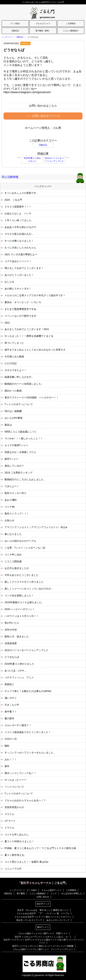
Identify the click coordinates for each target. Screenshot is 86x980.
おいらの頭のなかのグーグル (20, 541)
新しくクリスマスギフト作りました (24, 582)
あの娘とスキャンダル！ (18, 289)
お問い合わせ (43, 897)
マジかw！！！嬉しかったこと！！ (24, 438)
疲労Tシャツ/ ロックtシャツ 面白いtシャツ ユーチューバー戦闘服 (43, 946)
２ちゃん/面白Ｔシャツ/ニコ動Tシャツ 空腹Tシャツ (43, 933)
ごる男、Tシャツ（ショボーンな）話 (25, 548)
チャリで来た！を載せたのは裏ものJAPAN (28, 691)
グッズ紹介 (15, 23)
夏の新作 (9, 718)
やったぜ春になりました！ (19, 241)
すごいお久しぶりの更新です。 (22, 193)
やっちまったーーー (15, 780)
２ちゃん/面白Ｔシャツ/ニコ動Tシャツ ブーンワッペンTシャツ (43, 949)
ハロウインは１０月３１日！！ (22, 616)
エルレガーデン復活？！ (18, 725)
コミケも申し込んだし (17, 834)
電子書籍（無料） (43, 31)
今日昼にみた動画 (14, 356)
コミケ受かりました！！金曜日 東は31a (26, 862)
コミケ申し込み (13, 555)
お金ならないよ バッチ (18, 213)
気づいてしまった (14, 343)
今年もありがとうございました (22, 575)
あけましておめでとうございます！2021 (27, 329)
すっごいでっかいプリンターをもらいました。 (30, 753)
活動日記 (15, 31)
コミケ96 (10, 507)
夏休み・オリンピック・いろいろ (23, 302)
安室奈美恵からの (14, 807)
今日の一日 (11, 739)
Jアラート (10, 821)
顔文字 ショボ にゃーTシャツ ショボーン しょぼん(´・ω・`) (44, 937)
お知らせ (9, 520)
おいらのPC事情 (13, 418)
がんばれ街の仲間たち (72, 894)
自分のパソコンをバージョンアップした (54, 160)
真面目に (9, 684)
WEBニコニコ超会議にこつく (21, 432)
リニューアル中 (13, 869)
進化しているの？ (14, 466)
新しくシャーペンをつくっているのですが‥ (29, 589)
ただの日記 (11, 363)
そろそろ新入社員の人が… (19, 234)
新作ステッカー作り (15, 493)
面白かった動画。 (14, 391)
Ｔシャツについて (14, 787)
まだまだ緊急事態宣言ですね (20, 309)
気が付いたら (12, 623)
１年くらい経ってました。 (19, 220)
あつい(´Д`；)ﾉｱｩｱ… (15, 671)
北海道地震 (11, 643)
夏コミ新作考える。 (15, 855)
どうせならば (14, 50)
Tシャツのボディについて (19, 404)
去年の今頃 (11, 630)
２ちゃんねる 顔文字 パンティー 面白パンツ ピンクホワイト (43, 917)
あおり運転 (11, 500)
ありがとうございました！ (19, 275)
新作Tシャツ (11, 459)
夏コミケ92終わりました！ (19, 841)
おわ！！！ (11, 759)
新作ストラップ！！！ (17, 514)
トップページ (7, 37)
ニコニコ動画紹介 (71, 31)
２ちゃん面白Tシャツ (51, 890)
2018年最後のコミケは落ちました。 (24, 602)
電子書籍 (21, 894)
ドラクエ (9, 828)
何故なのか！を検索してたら (20, 452)
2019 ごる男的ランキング (19, 473)
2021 (7, 323)
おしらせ (9, 282)
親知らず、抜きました (17, 636)
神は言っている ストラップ (29, 920)
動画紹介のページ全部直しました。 (24, 384)
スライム (9, 814)
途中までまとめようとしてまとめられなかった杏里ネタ (35, 350)
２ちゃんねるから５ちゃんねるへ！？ (25, 800)
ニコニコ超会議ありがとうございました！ (28, 732)
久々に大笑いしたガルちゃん (20, 248)
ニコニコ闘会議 (13, 561)
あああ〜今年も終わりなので (20, 227)
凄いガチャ (11, 698)
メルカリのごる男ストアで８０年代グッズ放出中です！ (35, 295)
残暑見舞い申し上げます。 (19, 377)
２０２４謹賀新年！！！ (18, 207)
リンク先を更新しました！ (19, 595)
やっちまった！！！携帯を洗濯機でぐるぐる (29, 336)
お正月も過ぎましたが (17, 568)
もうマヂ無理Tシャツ (16, 445)
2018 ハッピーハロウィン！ (20, 609)
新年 (7, 766)
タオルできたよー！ (15, 370)
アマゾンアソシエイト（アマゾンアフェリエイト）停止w (36, 527)
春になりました (13, 534)
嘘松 (7, 746)
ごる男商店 (71, 23)
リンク (54, 894)
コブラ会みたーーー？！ (18, 261)
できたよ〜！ (12, 486)
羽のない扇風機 (13, 411)
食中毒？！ (11, 712)
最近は (8, 425)
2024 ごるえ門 (13, 200)
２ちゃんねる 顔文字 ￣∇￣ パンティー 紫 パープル (43, 913)
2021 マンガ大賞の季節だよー (21, 254)
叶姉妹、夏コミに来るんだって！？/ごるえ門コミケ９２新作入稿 (40, 848)
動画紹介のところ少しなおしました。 (25, 479)
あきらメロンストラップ (58, 920)
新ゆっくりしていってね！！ (20, 773)
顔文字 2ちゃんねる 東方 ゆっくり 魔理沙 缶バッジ (43, 910)
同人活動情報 (10, 177)
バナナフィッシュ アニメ (19, 677)
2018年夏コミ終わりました (32, 160)
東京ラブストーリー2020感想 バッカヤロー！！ (32, 397)
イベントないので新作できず (20, 316)
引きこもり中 (12, 705)
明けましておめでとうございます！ (24, 268)
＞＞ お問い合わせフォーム (43, 116)
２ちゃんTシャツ (43, 23)
